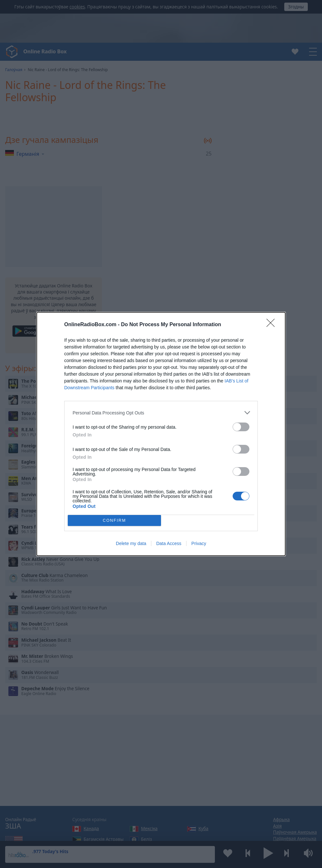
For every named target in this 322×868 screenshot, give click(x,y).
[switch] (241, 427)
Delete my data (131, 543)
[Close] (273, 325)
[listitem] (161, 413)
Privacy (199, 543)
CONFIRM (114, 521)
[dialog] (161, 434)
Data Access (169, 543)
